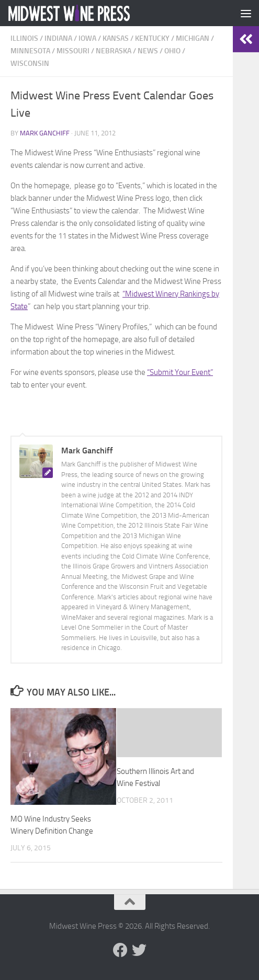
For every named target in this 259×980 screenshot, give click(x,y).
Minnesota (30, 51)
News (148, 51)
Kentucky (152, 38)
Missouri (73, 51)
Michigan (193, 38)
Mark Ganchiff (45, 133)
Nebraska (114, 51)
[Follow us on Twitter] (139, 950)
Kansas (116, 38)
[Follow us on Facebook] (120, 950)
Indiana (58, 38)
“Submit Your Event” (180, 372)
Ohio (172, 51)
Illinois (24, 38)
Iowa (87, 38)
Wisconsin (30, 64)
